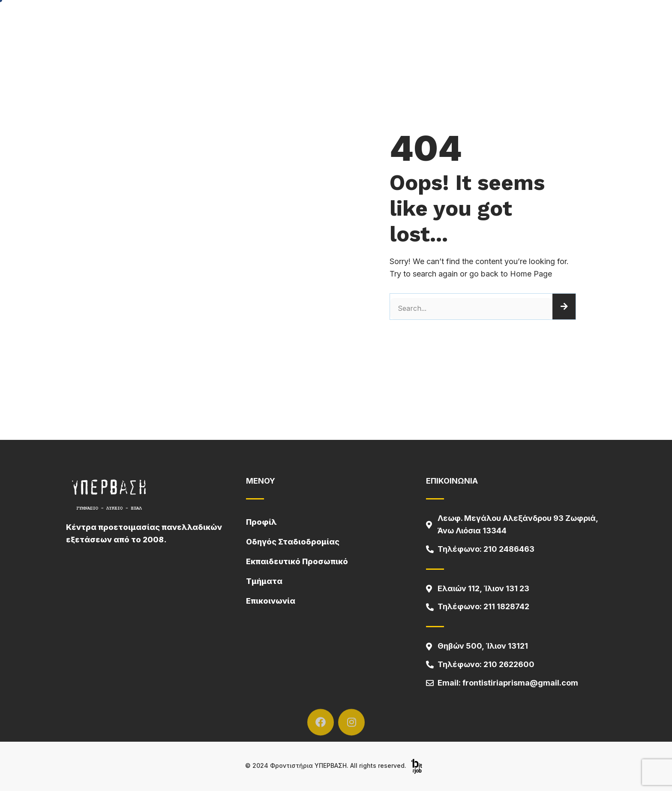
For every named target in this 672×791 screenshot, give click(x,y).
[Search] (564, 307)
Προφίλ (261, 522)
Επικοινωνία (271, 601)
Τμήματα (264, 581)
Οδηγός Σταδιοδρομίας (293, 542)
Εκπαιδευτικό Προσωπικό (297, 561)
